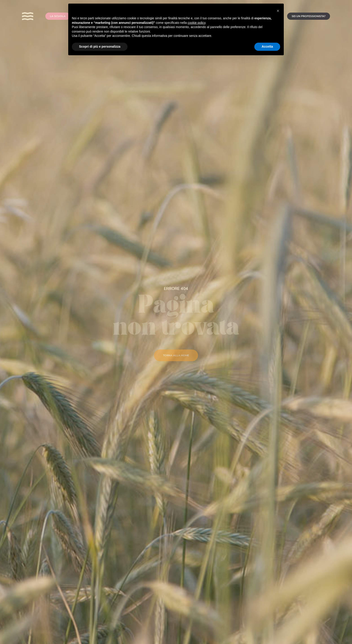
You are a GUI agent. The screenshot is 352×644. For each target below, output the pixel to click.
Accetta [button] (267, 46)
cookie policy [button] (197, 23)
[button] (278, 11)
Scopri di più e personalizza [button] (100, 46)
